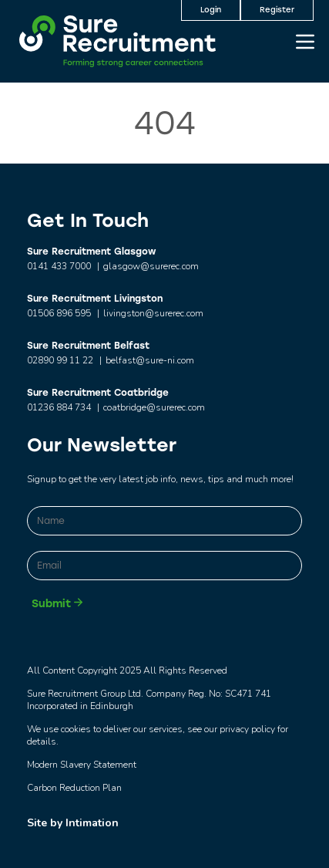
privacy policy (247, 729)
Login (211, 10)
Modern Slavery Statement (82, 765)
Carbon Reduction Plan (74, 788)
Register (277, 10)
